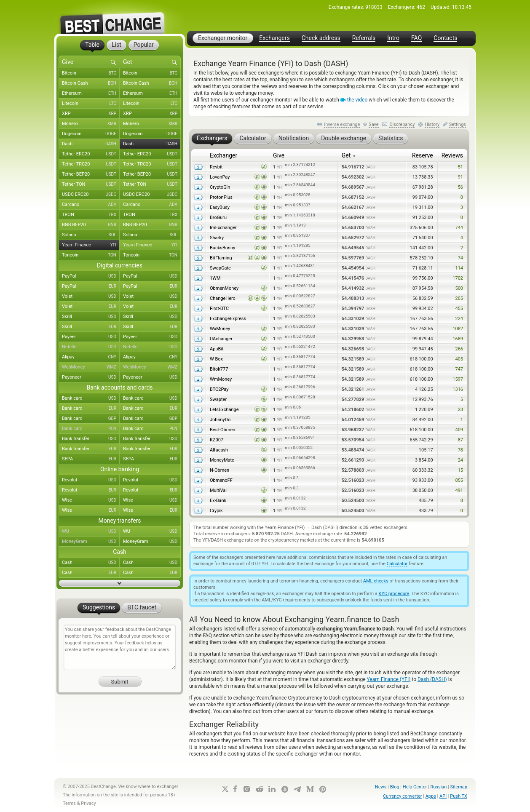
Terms (69, 803)
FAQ (416, 38)
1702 (458, 278)
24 (460, 460)
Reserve (423, 155)
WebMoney (91, 367)
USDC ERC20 (91, 195)
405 (459, 359)
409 (459, 430)
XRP (91, 114)
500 (459, 288)
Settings (458, 124)
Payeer (91, 337)
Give (279, 155)
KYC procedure (394, 594)
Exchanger (224, 155)
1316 (458, 389)
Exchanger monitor (223, 38)
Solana (91, 235)
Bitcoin (91, 73)
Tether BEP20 (91, 174)
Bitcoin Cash (91, 83)
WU (91, 532)
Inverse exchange (342, 124)
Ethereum (91, 93)
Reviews (452, 155)
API (443, 796)
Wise (91, 500)
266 (459, 349)
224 (459, 319)
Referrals (364, 38)
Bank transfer (91, 439)
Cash (91, 563)
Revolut (91, 480)
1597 (458, 379)
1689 (458, 339)
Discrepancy (402, 124)
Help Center (415, 787)
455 (459, 309)
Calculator (397, 564)
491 (459, 490)
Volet (91, 296)
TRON (91, 215)
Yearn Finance (91, 245)
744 (459, 228)
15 (460, 470)
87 (460, 440)
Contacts (445, 38)
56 (460, 187)
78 (460, 450)
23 (460, 410)
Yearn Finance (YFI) (389, 679)
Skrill (91, 317)
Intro (393, 38)
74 (460, 258)
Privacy (88, 803)
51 (460, 167)
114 (459, 268)
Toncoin (91, 255)
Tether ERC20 (91, 154)
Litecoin (91, 104)
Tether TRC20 (91, 164)
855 (459, 480)
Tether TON (91, 184)
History (432, 124)
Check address (321, 38)
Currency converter (403, 796)
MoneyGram (91, 542)
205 (459, 298)
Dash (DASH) (432, 679)
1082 (458, 329)
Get (349, 155)
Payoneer (91, 377)
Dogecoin (91, 134)
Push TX (459, 796)
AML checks (376, 581)
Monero (91, 124)
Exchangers (274, 38)
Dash (91, 144)
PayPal (91, 276)
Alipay (91, 357)
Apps (431, 796)
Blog (395, 787)
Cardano (91, 205)
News (381, 787)
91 (460, 177)
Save (374, 124)
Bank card (91, 398)
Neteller (91, 347)
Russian (438, 787)
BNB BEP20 (91, 225)
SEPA (91, 459)
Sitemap (459, 787)
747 (459, 369)
